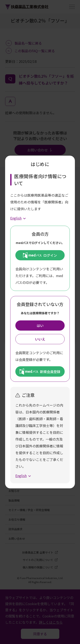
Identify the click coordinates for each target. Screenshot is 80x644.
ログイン (40, 255)
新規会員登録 (40, 371)
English (16, 218)
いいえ (40, 339)
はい (40, 326)
